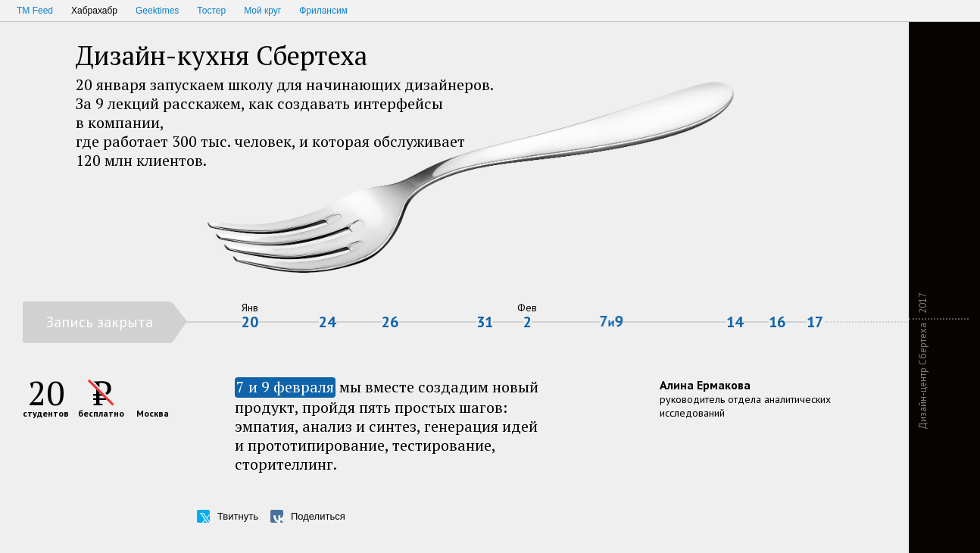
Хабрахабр (94, 11)
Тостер (211, 11)
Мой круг (262, 11)
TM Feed (35, 11)
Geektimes (157, 11)
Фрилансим (323, 11)
